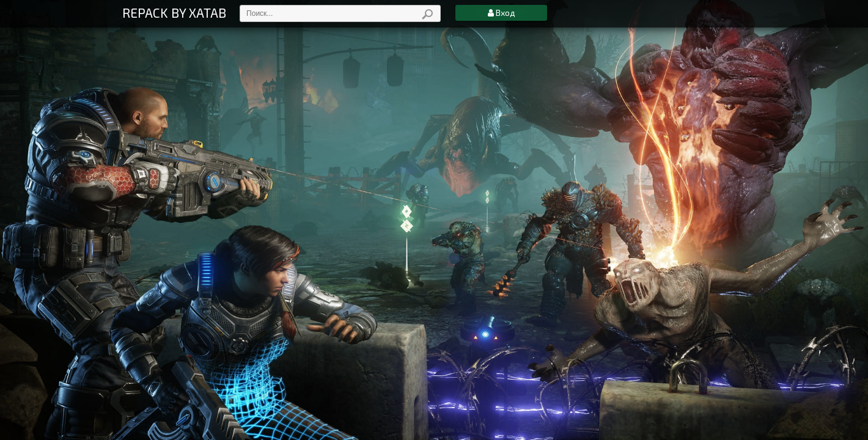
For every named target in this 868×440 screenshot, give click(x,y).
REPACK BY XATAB (174, 13)
